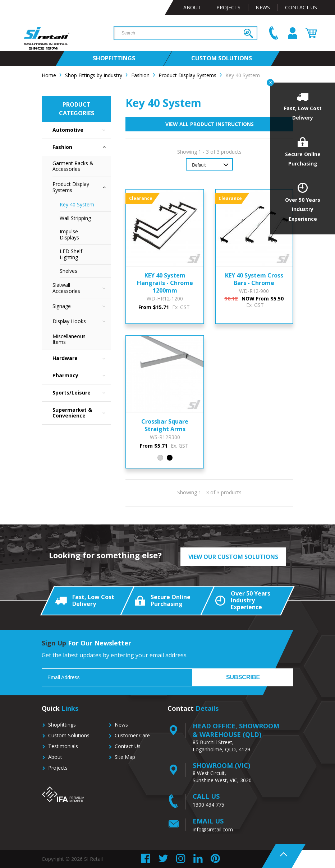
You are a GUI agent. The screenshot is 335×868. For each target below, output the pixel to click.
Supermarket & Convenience (82, 413)
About (192, 7)
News (263, 7)
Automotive (82, 130)
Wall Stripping (75, 218)
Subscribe (243, 677)
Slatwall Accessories (82, 288)
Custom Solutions (69, 735)
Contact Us (301, 7)
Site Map (125, 757)
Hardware (82, 358)
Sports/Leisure (82, 393)
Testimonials (63, 746)
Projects (228, 7)
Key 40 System (77, 204)
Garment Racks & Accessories (73, 166)
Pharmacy (82, 376)
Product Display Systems (82, 187)
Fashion (82, 147)
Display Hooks (82, 321)
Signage (82, 306)
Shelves (68, 271)
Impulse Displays (69, 234)
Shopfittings (62, 725)
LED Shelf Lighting (71, 254)
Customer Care (132, 735)
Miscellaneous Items (69, 339)
